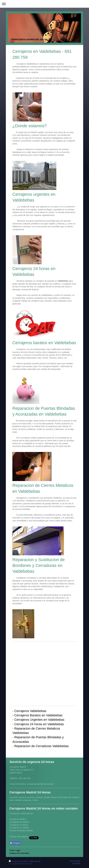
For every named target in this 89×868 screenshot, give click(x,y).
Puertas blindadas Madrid (21, 831)
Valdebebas (63, 281)
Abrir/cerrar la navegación (44, 4)
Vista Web (76, 864)
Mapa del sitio (35, 861)
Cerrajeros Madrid (18, 819)
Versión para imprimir (19, 861)
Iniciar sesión (75, 861)
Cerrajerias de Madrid (19, 822)
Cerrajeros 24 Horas (19, 825)
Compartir (15, 843)
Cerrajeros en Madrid (19, 828)
